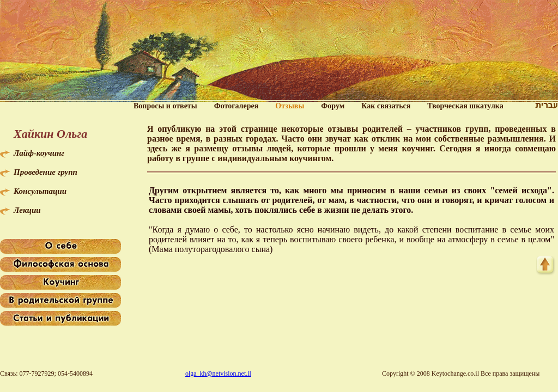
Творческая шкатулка (465, 106)
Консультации (40, 191)
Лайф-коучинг (39, 153)
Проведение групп (46, 172)
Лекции (27, 210)
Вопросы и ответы (165, 106)
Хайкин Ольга (50, 134)
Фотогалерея (236, 106)
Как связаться (386, 106)
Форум (333, 106)
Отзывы (290, 106)
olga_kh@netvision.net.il (218, 373)
